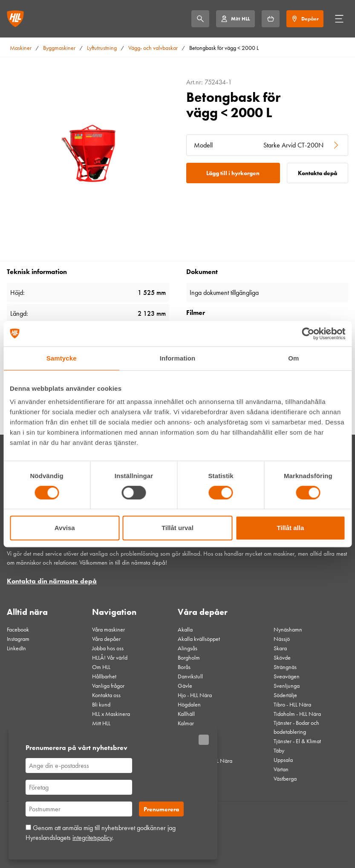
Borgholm (189, 657)
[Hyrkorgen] (271, 19)
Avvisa (65, 528)
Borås (184, 667)
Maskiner (21, 48)
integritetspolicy (92, 838)
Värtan (281, 769)
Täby (279, 750)
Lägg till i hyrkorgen (233, 173)
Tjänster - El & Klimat (297, 741)
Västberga (285, 779)
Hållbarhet (104, 676)
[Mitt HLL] (235, 19)
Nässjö (282, 639)
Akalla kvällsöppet (199, 639)
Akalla (185, 629)
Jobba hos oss (108, 648)
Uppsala (283, 760)
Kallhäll (186, 714)
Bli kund (101, 704)
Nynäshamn (288, 629)
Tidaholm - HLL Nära (297, 714)
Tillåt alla (290, 528)
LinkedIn (16, 648)
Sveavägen (287, 676)
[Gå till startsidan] (15, 19)
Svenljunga (287, 686)
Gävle (185, 686)
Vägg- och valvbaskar (153, 48)
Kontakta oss (106, 695)
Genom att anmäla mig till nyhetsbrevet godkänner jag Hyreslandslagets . (101, 832)
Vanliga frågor (108, 686)
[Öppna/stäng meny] (339, 19)
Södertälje (285, 695)
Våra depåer (106, 639)
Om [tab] (293, 358)
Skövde (282, 657)
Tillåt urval (177, 528)
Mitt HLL (101, 723)
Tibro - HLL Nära (292, 704)
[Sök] (200, 19)
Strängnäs (285, 667)
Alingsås (188, 648)
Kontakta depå (317, 173)
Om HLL (101, 667)
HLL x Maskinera (111, 714)
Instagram (18, 639)
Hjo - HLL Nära (195, 695)
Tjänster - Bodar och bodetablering (296, 727)
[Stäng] (204, 740)
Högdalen (189, 704)
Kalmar (186, 723)
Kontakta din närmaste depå (52, 581)
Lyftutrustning (102, 48)
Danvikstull (190, 676)
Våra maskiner (108, 629)
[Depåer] (305, 19)
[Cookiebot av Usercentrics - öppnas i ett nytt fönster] (308, 334)
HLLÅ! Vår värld (110, 657)
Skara (280, 648)
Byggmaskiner (59, 48)
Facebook (18, 629)
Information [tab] (178, 358)
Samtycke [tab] (62, 358)
